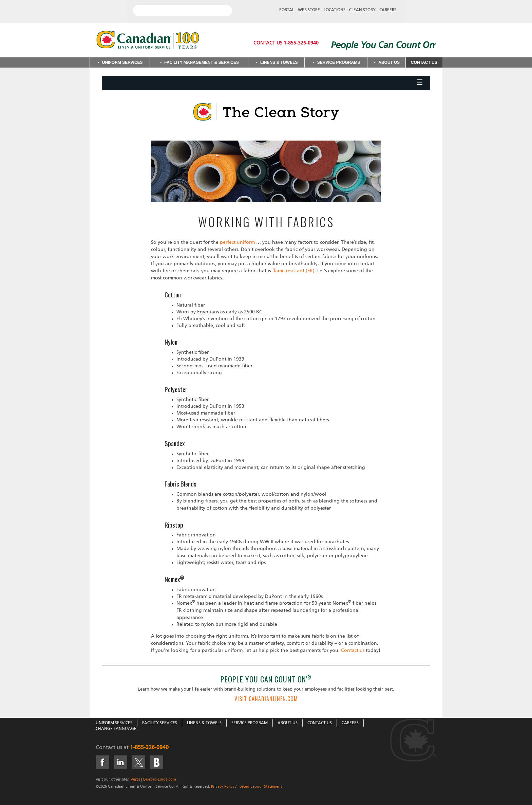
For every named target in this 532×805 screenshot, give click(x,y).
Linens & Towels (279, 62)
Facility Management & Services (202, 62)
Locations (335, 10)
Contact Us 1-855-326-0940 (286, 43)
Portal (287, 10)
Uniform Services (122, 62)
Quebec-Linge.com (159, 779)
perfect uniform (237, 242)
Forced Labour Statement (260, 786)
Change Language (116, 729)
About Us (389, 62)
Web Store (309, 10)
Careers (388, 10)
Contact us (352, 651)
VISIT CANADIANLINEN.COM (266, 699)
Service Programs (339, 62)
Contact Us (424, 62)
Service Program (250, 723)
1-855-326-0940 (149, 748)
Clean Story (362, 10)
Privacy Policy (223, 786)
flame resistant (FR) (293, 271)
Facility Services (160, 723)
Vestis (135, 779)
